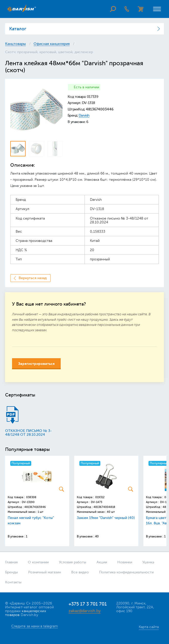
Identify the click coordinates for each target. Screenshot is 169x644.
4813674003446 (100, 109)
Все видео (80, 572)
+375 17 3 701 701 (88, 604)
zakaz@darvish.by (85, 611)
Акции (102, 562)
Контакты (13, 582)
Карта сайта (149, 627)
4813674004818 (104, 507)
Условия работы (73, 562)
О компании (38, 562)
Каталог (18, 29)
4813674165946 (35, 507)
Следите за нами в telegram (35, 626)
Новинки (125, 562)
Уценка (148, 562)
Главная (11, 562)
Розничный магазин (45, 572)
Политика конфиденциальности (126, 572)
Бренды (12, 572)
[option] (36, 110)
